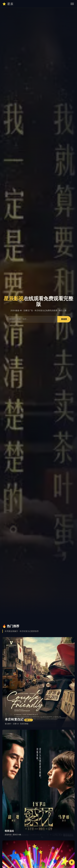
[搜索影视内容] (32, 319)
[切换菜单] (72, 4)
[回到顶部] (72, 862)
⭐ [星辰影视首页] (8, 4)
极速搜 (64, 319)
